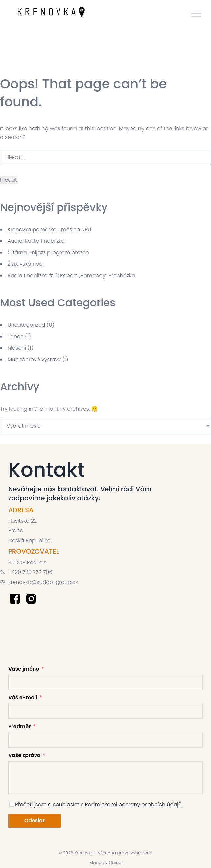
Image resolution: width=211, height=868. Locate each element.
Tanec (16, 336)
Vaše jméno (24, 669)
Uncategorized (26, 325)
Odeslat (35, 821)
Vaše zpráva (24, 755)
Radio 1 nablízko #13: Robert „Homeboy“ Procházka (71, 275)
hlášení (17, 348)
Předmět (19, 726)
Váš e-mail (23, 698)
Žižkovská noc (25, 264)
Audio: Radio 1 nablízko (36, 241)
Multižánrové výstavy (34, 359)
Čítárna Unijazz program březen (48, 252)
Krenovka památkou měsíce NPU (49, 229)
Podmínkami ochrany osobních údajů (133, 805)
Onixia (115, 863)
